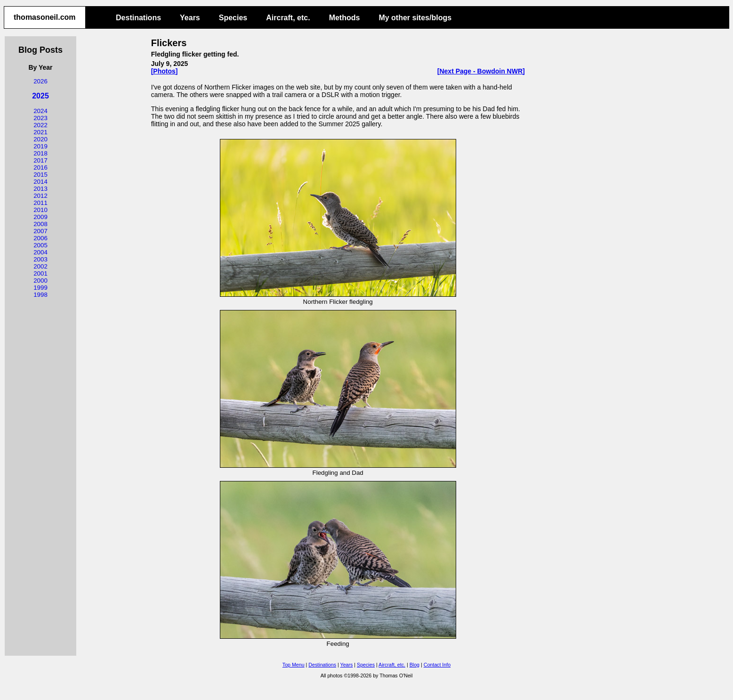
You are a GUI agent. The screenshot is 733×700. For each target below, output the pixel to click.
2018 (40, 153)
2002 (40, 266)
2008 (40, 224)
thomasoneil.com (45, 17)
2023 (40, 118)
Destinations (138, 18)
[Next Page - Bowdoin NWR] (481, 71)
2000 (40, 281)
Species (233, 18)
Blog (415, 665)
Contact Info (437, 665)
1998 (40, 295)
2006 (40, 238)
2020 (40, 139)
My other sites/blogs (415, 18)
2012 (40, 196)
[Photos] (165, 71)
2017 (40, 160)
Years (190, 18)
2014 (40, 182)
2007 (40, 231)
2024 (40, 111)
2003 (40, 259)
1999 (40, 288)
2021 (40, 132)
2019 (40, 146)
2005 (40, 245)
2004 (40, 252)
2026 (40, 81)
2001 (40, 273)
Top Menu (294, 665)
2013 (40, 189)
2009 (40, 217)
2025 (40, 96)
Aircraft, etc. (288, 18)
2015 (40, 175)
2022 (40, 125)
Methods (345, 18)
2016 (40, 167)
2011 (40, 203)
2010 (40, 210)
